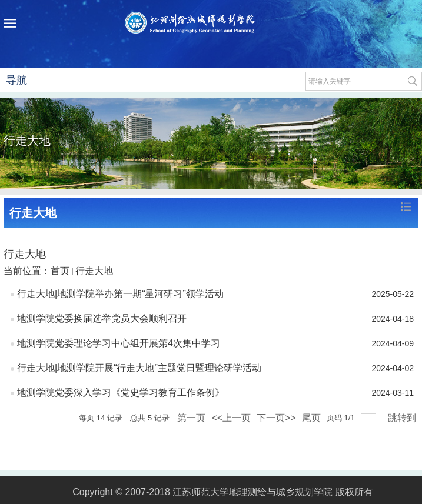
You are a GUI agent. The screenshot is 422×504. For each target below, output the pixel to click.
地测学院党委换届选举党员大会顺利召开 (102, 318)
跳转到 (403, 418)
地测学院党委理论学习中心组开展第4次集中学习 (119, 343)
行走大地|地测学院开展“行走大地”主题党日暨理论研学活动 (139, 368)
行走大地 (94, 271)
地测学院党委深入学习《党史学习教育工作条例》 (121, 393)
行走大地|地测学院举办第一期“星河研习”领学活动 (120, 294)
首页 (60, 271)
